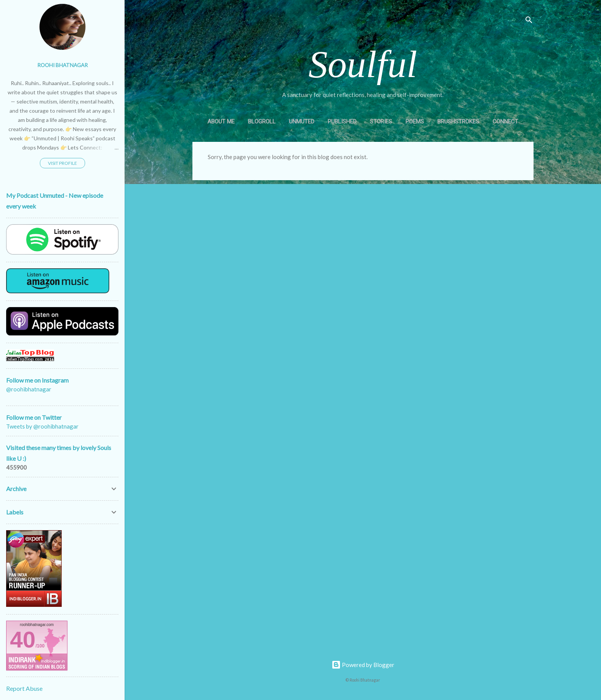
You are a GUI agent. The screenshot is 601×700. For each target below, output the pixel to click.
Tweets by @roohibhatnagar (42, 426)
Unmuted (302, 122)
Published (342, 122)
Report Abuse (24, 688)
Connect (505, 122)
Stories (381, 122)
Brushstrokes (458, 122)
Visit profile (62, 163)
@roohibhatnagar (29, 390)
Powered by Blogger (363, 665)
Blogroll (262, 122)
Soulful (363, 64)
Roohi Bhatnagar (62, 65)
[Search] (529, 21)
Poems (415, 122)
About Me (221, 122)
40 (23, 640)
